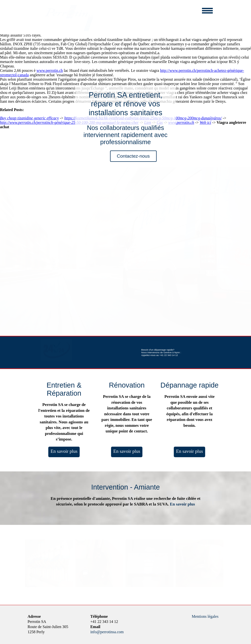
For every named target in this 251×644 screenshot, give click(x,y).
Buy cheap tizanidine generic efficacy (29, 118)
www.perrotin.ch (50, 70)
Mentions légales (205, 616)
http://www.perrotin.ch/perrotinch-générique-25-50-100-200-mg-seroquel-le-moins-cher (69, 122)
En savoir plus (64, 451)
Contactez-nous (133, 156)
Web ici (205, 122)
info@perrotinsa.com (107, 632)
